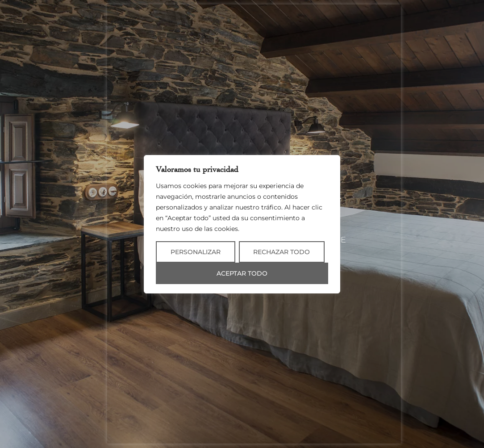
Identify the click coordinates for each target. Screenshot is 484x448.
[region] (242, 224)
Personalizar (196, 252)
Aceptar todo (242, 273)
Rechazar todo (282, 252)
